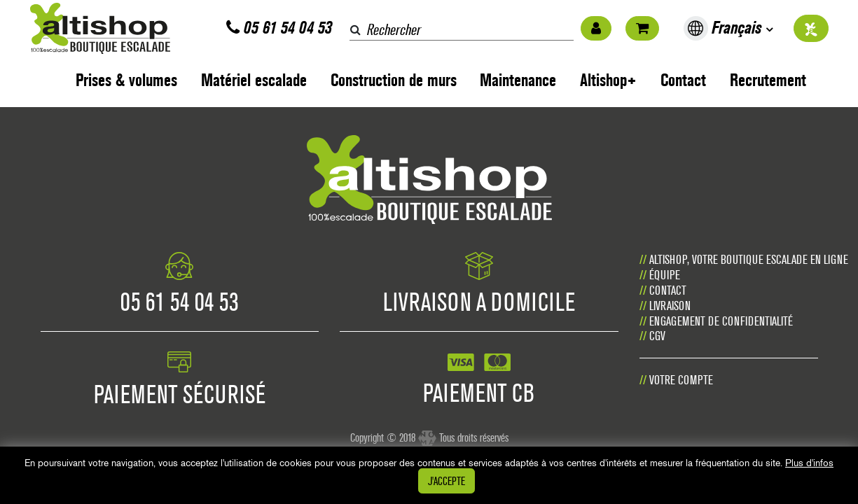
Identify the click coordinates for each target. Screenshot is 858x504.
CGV (657, 336)
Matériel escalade (254, 80)
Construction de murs (394, 80)
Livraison (670, 306)
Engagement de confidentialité (721, 321)
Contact (683, 80)
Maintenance (518, 80)
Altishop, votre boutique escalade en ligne (749, 259)
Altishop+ (608, 80)
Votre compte (681, 380)
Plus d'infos (809, 463)
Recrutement (768, 80)
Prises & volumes (126, 80)
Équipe (665, 275)
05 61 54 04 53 (279, 28)
